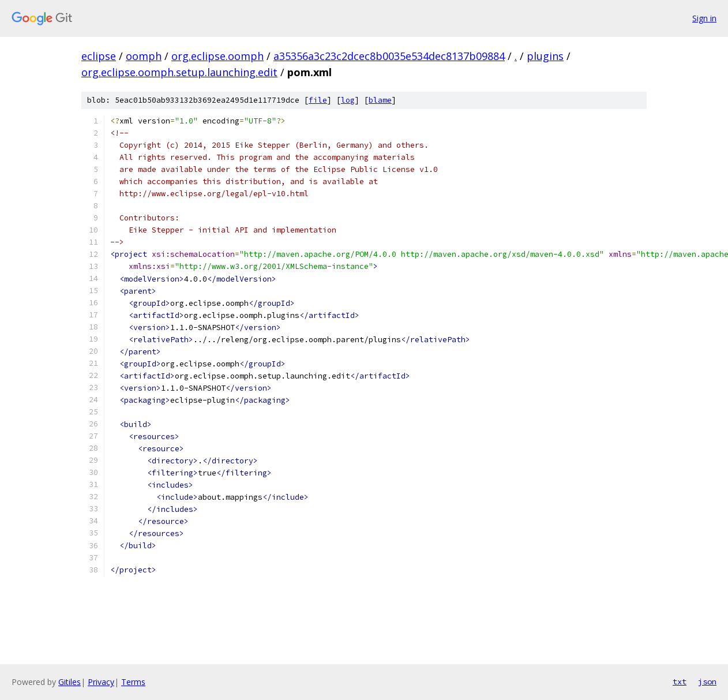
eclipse (99, 56)
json (707, 682)
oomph (144, 56)
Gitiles (70, 682)
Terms (133, 682)
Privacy (101, 682)
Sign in (704, 18)
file (318, 100)
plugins (545, 56)
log (348, 100)
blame (380, 100)
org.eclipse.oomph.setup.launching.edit (179, 72)
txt (680, 682)
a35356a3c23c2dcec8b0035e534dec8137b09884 (389, 56)
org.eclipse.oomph (217, 56)
